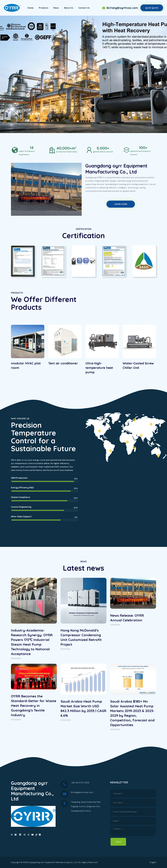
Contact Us (84, 8)
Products (44, 8)
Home (31, 8)
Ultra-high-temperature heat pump (99, 368)
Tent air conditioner (63, 363)
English (153, 862)
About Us (68, 8)
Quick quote (152, 8)
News (56, 8)
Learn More (121, 204)
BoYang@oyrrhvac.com (120, 8)
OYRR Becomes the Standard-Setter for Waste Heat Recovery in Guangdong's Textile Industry (34, 706)
